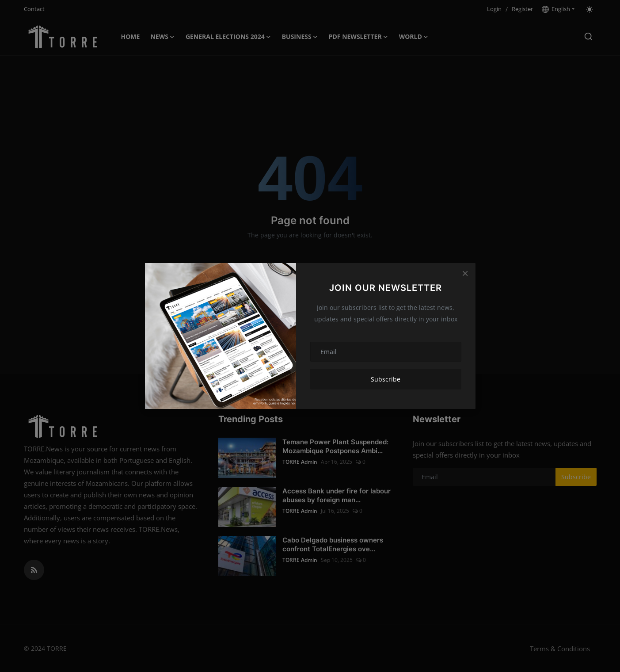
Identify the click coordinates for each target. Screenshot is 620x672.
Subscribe (386, 379)
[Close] (465, 273)
